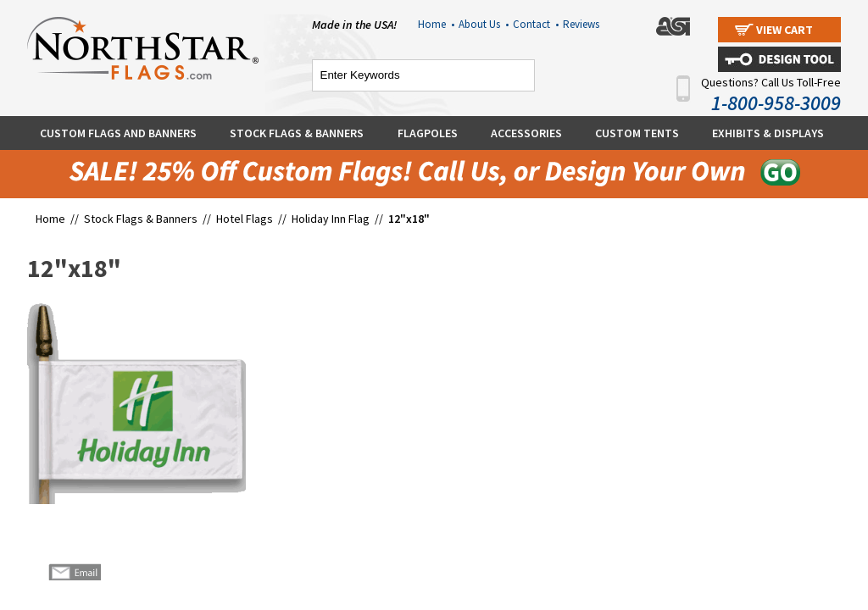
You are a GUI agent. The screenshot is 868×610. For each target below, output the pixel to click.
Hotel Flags (245, 219)
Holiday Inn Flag (332, 219)
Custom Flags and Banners (118, 133)
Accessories (526, 133)
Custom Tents (637, 133)
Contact (536, 24)
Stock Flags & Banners (297, 133)
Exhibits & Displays (768, 133)
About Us (484, 24)
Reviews (581, 24)
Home (436, 24)
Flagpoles (428, 133)
